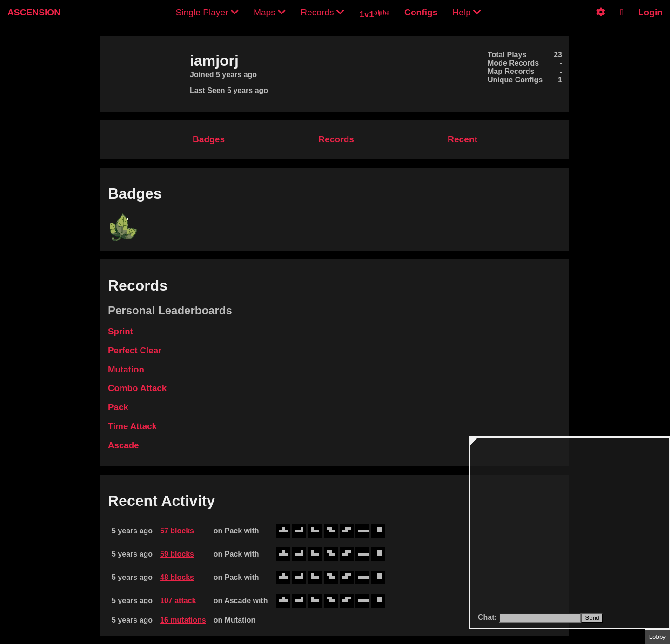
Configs (421, 12)
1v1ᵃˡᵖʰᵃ (374, 14)
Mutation (126, 369)
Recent (462, 139)
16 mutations (183, 620)
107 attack (178, 601)
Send (592, 618)
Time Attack (132, 426)
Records (322, 12)
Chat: (488, 617)
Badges (209, 139)
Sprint (121, 331)
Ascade (124, 445)
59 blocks (177, 554)
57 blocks (177, 531)
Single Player (207, 12)
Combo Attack (137, 388)
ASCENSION (34, 12)
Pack (118, 407)
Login (650, 12)
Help (467, 12)
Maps (270, 12)
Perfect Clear (135, 350)
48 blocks (177, 577)
